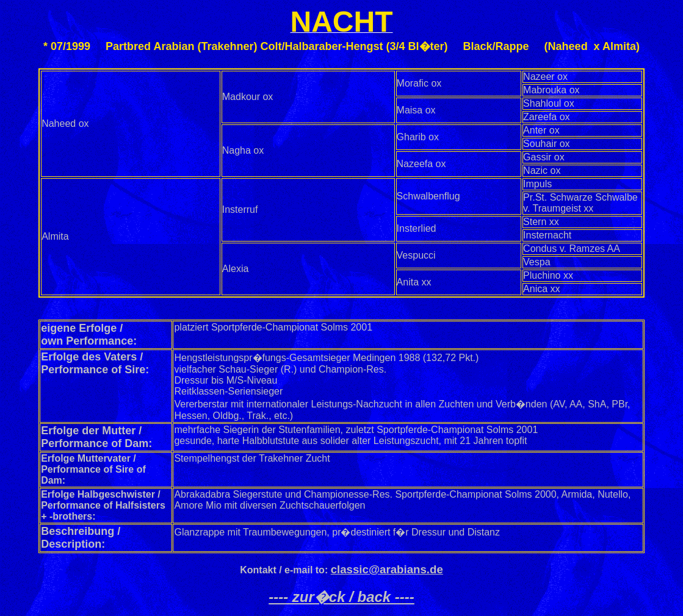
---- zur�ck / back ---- (341, 597)
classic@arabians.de (387, 569)
